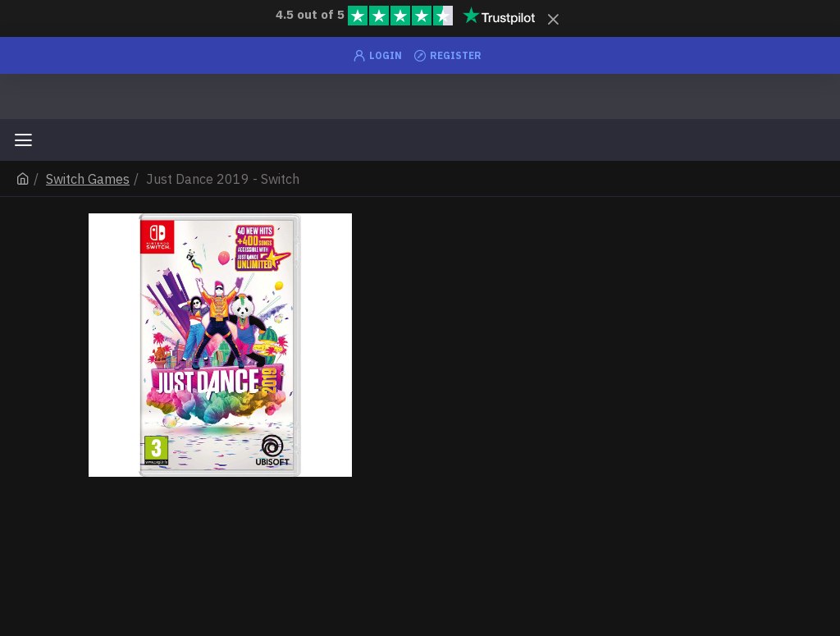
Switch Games (88, 179)
